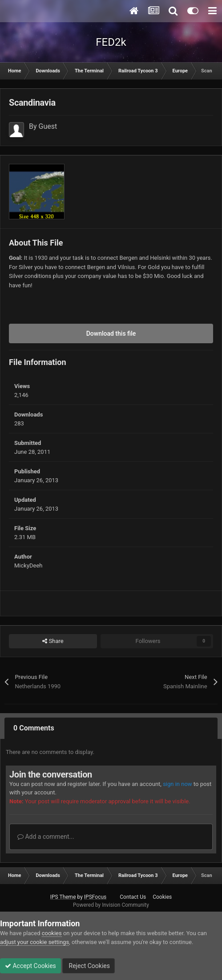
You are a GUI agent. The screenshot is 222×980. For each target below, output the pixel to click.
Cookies (162, 897)
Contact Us (133, 897)
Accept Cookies (30, 966)
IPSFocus (95, 897)
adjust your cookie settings (34, 942)
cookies (52, 933)
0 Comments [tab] (34, 728)
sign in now (178, 784)
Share (53, 641)
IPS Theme (63, 897)
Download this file (111, 333)
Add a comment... (46, 837)
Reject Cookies (89, 966)
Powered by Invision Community (111, 905)
